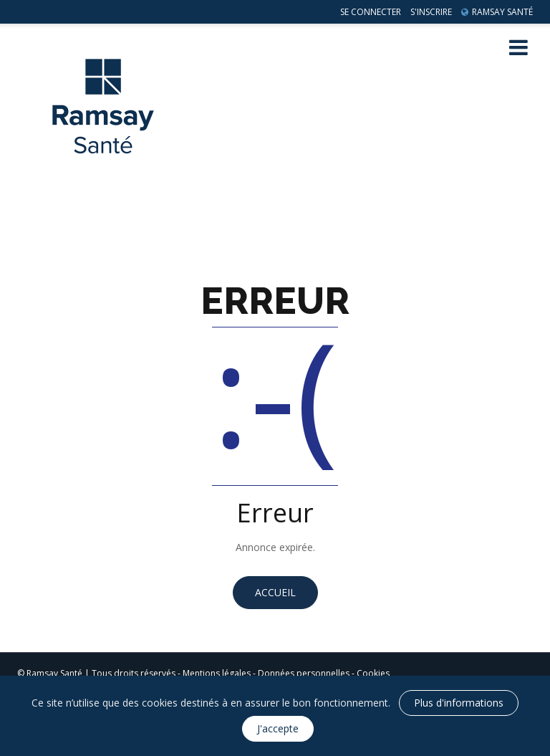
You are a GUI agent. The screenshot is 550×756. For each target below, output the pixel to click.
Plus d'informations (459, 703)
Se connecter (371, 12)
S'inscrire (431, 12)
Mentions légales (217, 673)
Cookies (373, 673)
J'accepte (278, 728)
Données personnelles (304, 673)
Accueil (275, 592)
